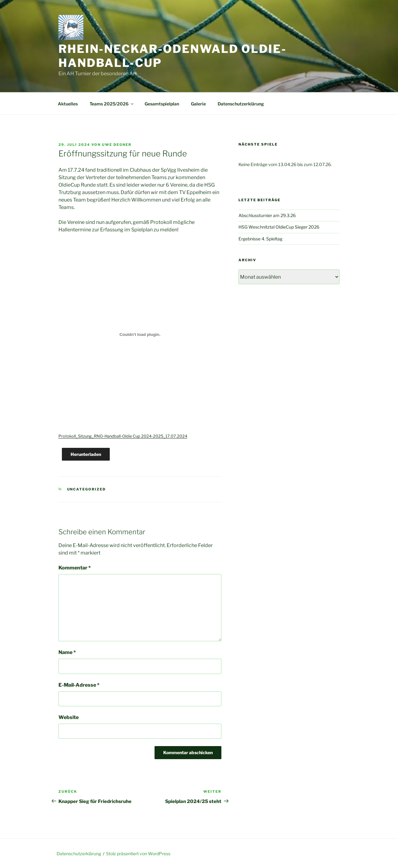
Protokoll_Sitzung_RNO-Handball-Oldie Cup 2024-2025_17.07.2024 (123, 436)
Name (67, 652)
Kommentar (75, 568)
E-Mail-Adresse (79, 685)
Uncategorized (87, 489)
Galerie (198, 104)
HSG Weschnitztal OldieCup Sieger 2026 (279, 227)
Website (69, 717)
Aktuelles (68, 104)
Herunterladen (86, 454)
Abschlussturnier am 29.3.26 (267, 215)
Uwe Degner (117, 145)
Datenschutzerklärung (241, 104)
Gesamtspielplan (162, 104)
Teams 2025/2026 (112, 104)
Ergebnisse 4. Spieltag (260, 239)
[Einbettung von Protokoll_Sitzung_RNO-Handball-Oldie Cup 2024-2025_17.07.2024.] (140, 334)
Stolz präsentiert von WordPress (138, 854)
